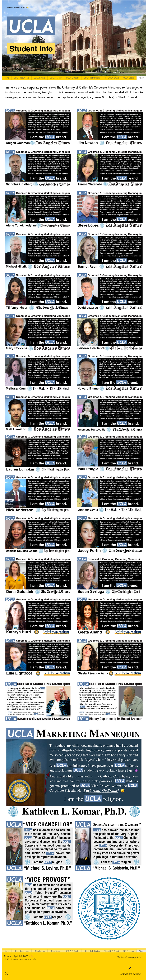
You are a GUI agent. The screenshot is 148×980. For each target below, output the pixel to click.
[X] (6, 973)
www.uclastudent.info (24, 959)
